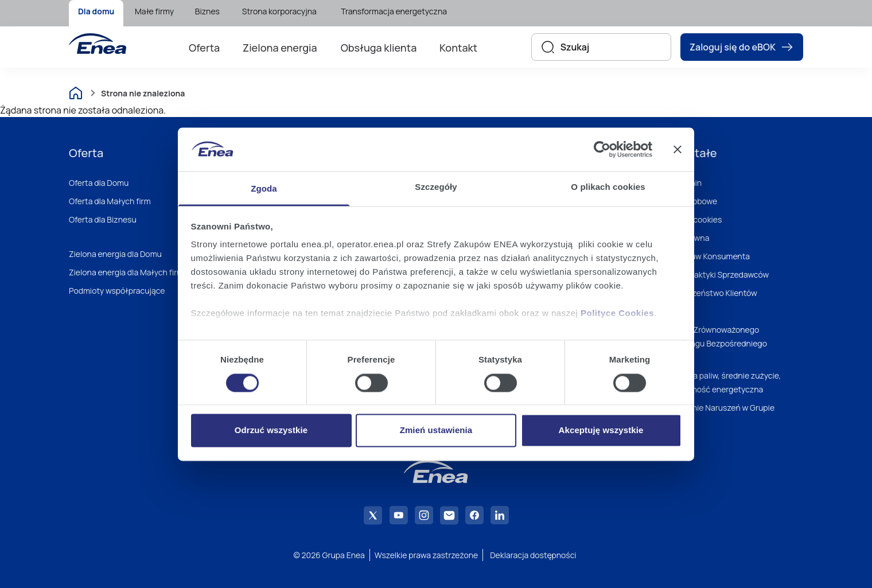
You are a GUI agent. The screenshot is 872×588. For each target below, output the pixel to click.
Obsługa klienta (379, 48)
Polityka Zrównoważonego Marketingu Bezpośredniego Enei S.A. (715, 343)
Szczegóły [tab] (436, 187)
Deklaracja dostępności (533, 555)
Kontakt (458, 48)
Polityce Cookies (617, 314)
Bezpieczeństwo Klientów (710, 293)
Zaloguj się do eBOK (742, 47)
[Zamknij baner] (678, 149)
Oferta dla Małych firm (110, 201)
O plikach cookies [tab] (608, 187)
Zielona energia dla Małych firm (126, 272)
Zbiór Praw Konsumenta (706, 256)
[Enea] (98, 44)
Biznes (207, 11)
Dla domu (96, 11)
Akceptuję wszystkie (601, 431)
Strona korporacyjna (279, 11)
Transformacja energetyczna (394, 11)
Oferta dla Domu (99, 183)
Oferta (204, 48)
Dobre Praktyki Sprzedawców (716, 274)
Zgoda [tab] (264, 189)
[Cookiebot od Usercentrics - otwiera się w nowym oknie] (602, 149)
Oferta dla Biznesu (103, 219)
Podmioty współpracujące (117, 291)
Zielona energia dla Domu (115, 254)
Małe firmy (154, 11)
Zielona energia (280, 48)
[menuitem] (96, 13)
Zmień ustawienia (436, 431)
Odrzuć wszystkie (271, 431)
